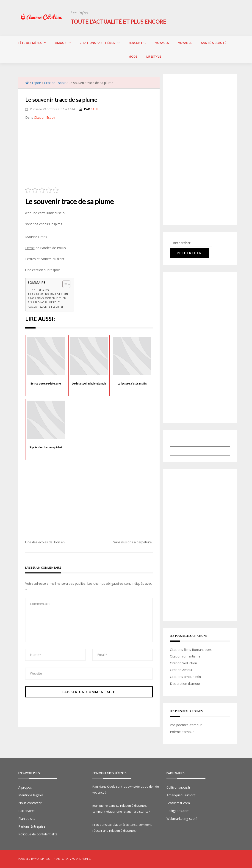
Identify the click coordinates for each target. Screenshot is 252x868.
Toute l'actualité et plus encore (119, 21)
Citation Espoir (45, 117)
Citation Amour (181, 670)
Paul (94, 109)
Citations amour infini (186, 676)
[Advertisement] (89, 155)
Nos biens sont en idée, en (48, 298)
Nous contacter (30, 803)
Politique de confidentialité (38, 834)
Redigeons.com (178, 811)
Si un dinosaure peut (45, 302)
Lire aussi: (43, 290)
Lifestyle (154, 56)
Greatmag (68, 859)
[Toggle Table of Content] (64, 284)
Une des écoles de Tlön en (45, 542)
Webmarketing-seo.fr (182, 819)
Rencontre (137, 42)
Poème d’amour (182, 732)
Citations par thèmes (97, 42)
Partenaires (27, 811)
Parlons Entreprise (32, 826)
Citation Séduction (183, 663)
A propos (25, 787)
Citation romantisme (185, 656)
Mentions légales (31, 795)
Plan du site (27, 819)
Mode (133, 56)
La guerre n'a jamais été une (50, 294)
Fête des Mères (30, 42)
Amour (61, 42)
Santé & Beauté (214, 42)
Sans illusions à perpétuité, (133, 542)
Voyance (185, 42)
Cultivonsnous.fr (178, 787)
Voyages (162, 42)
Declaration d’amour (185, 683)
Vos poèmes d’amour (186, 725)
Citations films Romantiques (191, 649)
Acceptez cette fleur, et (47, 306)
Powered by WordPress (34, 859)
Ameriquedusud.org (181, 795)
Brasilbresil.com (178, 803)
